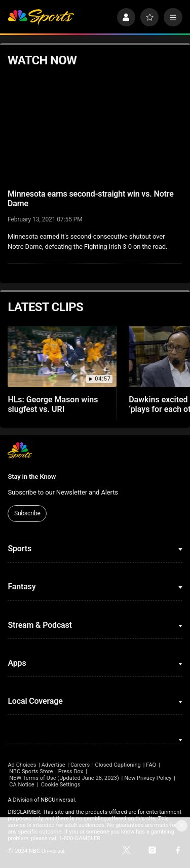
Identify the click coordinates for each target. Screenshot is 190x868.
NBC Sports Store (31, 771)
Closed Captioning (118, 765)
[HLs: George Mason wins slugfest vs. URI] (62, 356)
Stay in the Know (32, 477)
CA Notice (22, 785)
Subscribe (27, 513)
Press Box (71, 771)
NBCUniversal (58, 800)
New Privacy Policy (148, 778)
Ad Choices (22, 765)
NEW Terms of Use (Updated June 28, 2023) (64, 778)
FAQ (151, 765)
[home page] (41, 17)
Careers (80, 765)
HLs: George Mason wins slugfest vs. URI (53, 404)
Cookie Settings (61, 785)
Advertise (53, 765)
